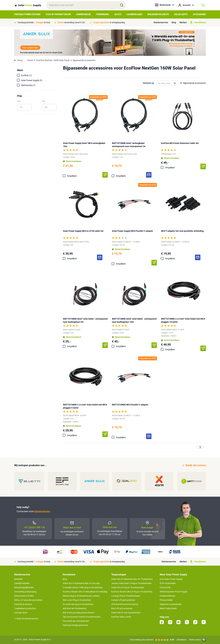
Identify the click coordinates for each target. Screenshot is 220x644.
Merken (183, 22)
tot (43, 101)
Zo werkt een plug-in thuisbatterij (78, 604)
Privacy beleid (166, 600)
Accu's (118, 14)
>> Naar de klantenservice (26, 619)
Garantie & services (23, 604)
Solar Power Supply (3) (32, 80)
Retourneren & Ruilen (24, 596)
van (19, 101)
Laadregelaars (134, 14)
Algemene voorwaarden (171, 604)
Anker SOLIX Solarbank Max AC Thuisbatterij (132, 579)
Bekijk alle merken (194, 465)
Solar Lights (181, 14)
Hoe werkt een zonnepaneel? (76, 621)
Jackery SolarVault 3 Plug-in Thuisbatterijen (131, 583)
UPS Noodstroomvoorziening (125, 604)
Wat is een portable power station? (79, 613)
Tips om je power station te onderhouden (82, 617)
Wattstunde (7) (28, 85)
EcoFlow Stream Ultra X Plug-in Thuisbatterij (132, 592)
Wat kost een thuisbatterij (75, 608)
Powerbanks (103, 14)
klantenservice (42, 511)
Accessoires (199, 14)
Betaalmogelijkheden (24, 587)
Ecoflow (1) (26, 75)
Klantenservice (161, 22)
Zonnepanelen (83, 14)
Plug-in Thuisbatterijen (58, 14)
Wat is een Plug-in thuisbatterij (77, 600)
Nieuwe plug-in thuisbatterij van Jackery (81, 596)
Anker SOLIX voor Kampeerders (126, 613)
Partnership (165, 587)
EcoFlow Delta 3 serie (121, 617)
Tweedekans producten (25, 608)
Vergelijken (72, 176)
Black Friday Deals (168, 608)
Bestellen (18, 579)
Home (30, 60)
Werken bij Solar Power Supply (174, 592)
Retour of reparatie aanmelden (28, 600)
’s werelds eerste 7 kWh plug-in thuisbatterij (83, 587)
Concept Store (21, 613)
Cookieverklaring (167, 596)
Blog (174, 22)
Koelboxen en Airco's (158, 14)
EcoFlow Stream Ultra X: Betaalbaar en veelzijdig (85, 592)
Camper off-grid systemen (123, 600)
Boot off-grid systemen (122, 608)
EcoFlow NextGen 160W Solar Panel (53, 60)
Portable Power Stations (27, 14)
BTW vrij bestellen (168, 583)
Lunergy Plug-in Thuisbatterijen (126, 596)
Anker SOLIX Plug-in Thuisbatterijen (128, 587)
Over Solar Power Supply (171, 579)
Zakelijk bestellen (22, 583)
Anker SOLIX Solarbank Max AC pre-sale (81, 583)
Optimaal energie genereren (75, 625)
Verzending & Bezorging (25, 592)
